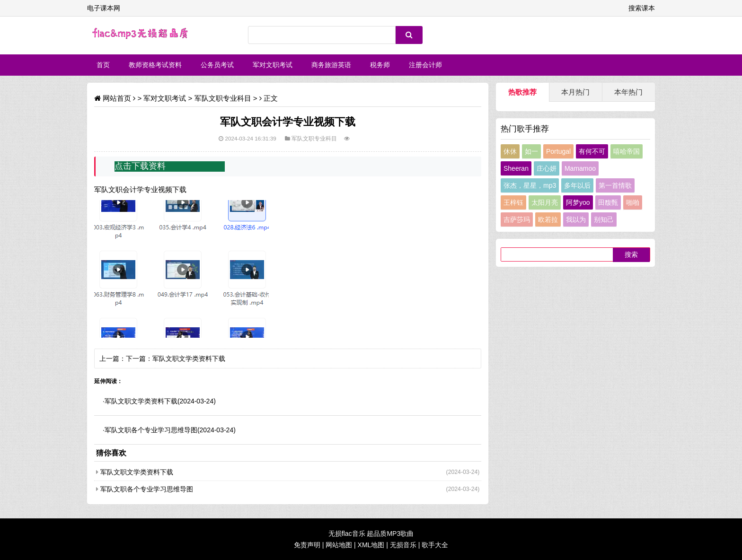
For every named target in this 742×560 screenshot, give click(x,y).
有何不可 (592, 151)
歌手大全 (435, 545)
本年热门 (628, 92)
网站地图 (339, 545)
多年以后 (577, 185)
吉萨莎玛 (517, 219)
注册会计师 (425, 65)
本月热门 (575, 92)
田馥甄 (608, 202)
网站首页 (117, 98)
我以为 (576, 219)
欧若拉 (548, 219)
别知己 (604, 219)
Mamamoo (580, 168)
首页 (103, 65)
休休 (510, 151)
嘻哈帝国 (627, 151)
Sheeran (516, 168)
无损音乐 (403, 545)
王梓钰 (513, 202)
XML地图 (371, 545)
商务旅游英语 (331, 65)
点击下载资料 (140, 166)
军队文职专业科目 (223, 98)
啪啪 (633, 202)
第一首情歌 (615, 185)
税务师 (380, 65)
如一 (531, 151)
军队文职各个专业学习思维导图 (151, 430)
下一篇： (139, 359)
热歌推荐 (522, 92)
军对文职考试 (273, 65)
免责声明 (307, 545)
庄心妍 (547, 168)
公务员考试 (217, 65)
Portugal (558, 151)
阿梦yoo (578, 202)
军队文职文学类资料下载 (189, 359)
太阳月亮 (545, 202)
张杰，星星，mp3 (530, 185)
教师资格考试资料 (155, 65)
